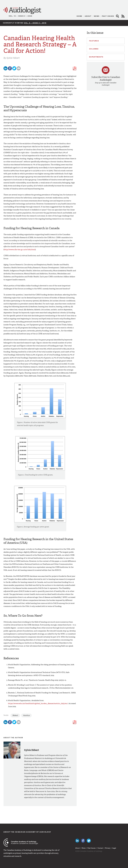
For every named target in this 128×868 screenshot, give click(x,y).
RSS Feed (123, 16)
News (97, 16)
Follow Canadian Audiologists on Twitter (89, 841)
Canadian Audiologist (22, 11)
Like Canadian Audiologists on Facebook (83, 841)
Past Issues (108, 16)
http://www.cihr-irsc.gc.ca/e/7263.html (20, 250)
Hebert (15, 715)
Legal (114, 848)
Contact (100, 848)
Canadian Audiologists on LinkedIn (77, 841)
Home (79, 16)
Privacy (108, 848)
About (88, 16)
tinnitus (26, 715)
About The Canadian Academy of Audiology (27, 832)
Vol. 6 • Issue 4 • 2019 (35, 23)
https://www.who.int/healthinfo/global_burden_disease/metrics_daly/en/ (38, 703)
